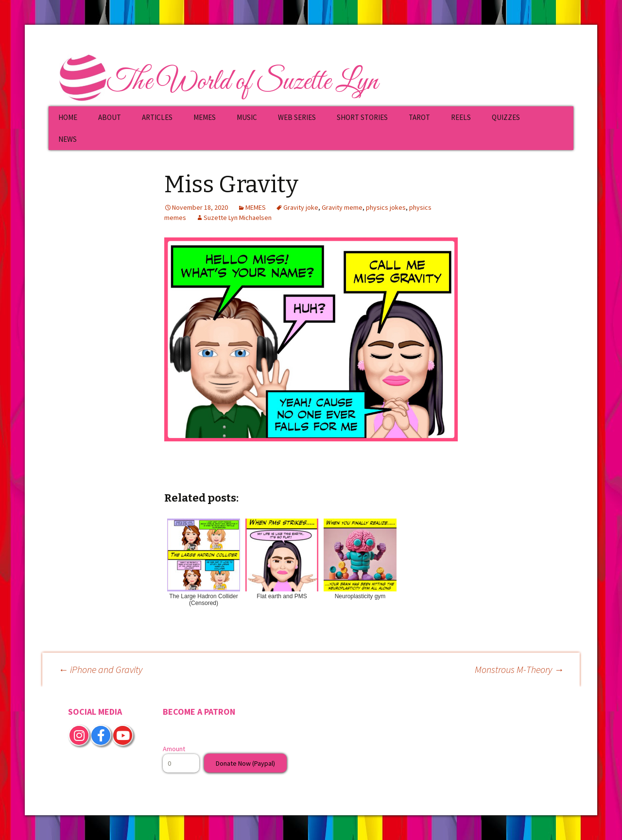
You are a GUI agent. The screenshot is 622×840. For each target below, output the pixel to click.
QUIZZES (506, 117)
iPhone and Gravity (100, 669)
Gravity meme (342, 207)
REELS (461, 117)
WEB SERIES (297, 117)
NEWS (68, 139)
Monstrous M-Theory (519, 669)
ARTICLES (157, 117)
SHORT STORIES (362, 117)
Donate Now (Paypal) (245, 763)
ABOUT (110, 117)
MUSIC (247, 117)
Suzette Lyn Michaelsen (238, 218)
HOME (68, 117)
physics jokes (386, 207)
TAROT (419, 117)
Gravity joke (301, 207)
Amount (174, 749)
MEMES (205, 117)
